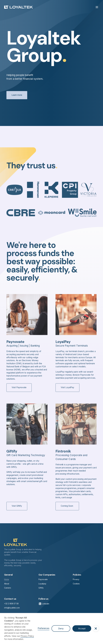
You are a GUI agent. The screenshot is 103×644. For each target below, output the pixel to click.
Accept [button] (82, 628)
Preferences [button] (44, 628)
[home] (19, 7)
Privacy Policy (27, 636)
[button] (96, 628)
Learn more (17, 95)
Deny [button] (61, 628)
